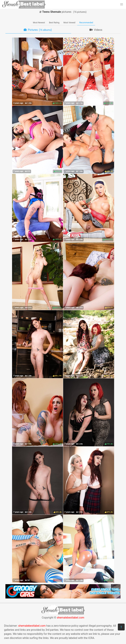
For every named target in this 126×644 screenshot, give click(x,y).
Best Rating (54, 23)
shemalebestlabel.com (71, 618)
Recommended (86, 23)
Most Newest (39, 23)
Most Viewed (69, 23)
